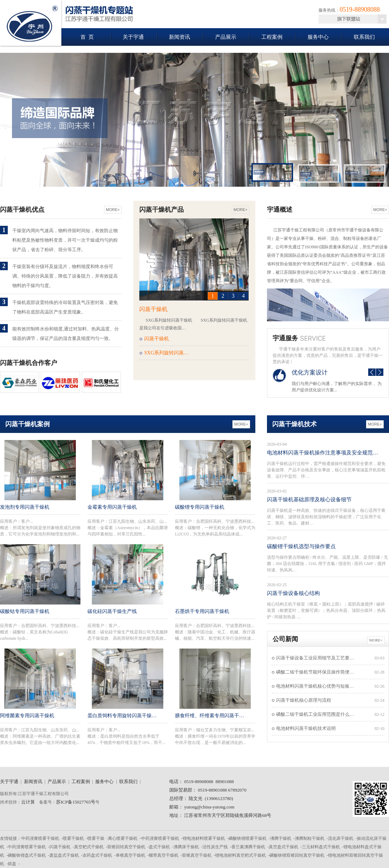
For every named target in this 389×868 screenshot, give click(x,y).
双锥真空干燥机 (197, 855)
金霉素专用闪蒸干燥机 (112, 507)
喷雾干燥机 (73, 838)
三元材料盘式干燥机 (321, 847)
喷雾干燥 (96, 838)
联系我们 (364, 37)
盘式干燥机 (159, 847)
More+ (113, 210)
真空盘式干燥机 (284, 847)
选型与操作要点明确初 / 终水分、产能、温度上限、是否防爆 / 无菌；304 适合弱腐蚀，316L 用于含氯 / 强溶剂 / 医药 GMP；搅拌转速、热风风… (327, 564)
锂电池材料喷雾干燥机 (204, 838)
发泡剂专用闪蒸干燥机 (25, 507)
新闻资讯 (180, 37)
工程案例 (272, 37)
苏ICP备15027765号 (76, 802)
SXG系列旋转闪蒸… (166, 353)
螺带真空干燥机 (164, 855)
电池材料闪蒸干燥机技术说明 (306, 728)
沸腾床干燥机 (186, 847)
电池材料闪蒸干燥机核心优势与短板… (315, 686)
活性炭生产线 (215, 847)
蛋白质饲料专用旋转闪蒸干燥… (122, 716)
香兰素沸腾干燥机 (248, 847)
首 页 (87, 37)
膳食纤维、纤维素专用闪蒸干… (209, 716)
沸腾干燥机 (281, 838)
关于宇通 (133, 37)
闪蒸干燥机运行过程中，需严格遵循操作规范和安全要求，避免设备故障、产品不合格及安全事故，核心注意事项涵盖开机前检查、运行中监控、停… (326, 470)
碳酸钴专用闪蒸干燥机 (25, 611)
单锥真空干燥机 (130, 855)
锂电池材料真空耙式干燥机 (241, 855)
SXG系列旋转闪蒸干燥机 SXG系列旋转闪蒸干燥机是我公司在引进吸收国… (193, 324)
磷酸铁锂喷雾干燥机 (248, 838)
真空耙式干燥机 (89, 847)
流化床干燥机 (341, 838)
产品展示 (226, 37)
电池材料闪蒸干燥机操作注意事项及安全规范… (323, 453)
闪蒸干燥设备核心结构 (293, 593)
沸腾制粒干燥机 (310, 838)
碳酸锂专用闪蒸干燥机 (200, 507)
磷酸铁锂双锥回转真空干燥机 (297, 855)
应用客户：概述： (40, 528)
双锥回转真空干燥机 (126, 847)
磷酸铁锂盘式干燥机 (27, 855)
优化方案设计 (310, 373)
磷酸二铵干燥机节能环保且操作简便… (315, 672)
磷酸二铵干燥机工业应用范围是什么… (315, 714)
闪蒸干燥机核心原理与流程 (304, 700)
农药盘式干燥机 (97, 855)
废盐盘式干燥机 (64, 855)
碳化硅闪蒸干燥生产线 (112, 611)
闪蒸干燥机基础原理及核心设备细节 (309, 500)
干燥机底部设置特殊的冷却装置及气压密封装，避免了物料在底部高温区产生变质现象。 (65, 307)
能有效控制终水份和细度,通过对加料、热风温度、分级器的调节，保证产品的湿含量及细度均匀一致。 (66, 334)
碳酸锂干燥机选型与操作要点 (301, 546)
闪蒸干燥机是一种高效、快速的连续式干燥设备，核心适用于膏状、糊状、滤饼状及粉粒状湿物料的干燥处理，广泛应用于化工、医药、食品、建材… (326, 517)
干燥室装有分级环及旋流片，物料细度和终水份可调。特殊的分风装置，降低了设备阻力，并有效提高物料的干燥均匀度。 (65, 276)
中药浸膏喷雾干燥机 (40, 838)
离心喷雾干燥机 (123, 838)
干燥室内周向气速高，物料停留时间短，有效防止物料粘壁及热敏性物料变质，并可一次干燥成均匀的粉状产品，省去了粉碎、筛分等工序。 (65, 240)
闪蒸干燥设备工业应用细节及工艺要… (315, 658)
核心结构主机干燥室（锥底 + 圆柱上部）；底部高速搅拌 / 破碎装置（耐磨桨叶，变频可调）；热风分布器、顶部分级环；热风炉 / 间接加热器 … (326, 610)
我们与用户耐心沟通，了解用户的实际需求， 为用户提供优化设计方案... (337, 387)
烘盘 (12, 864)
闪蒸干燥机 (153, 309)
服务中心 (318, 37)
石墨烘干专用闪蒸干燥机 (202, 611)
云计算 (28, 802)
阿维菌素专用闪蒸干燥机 (27, 716)
